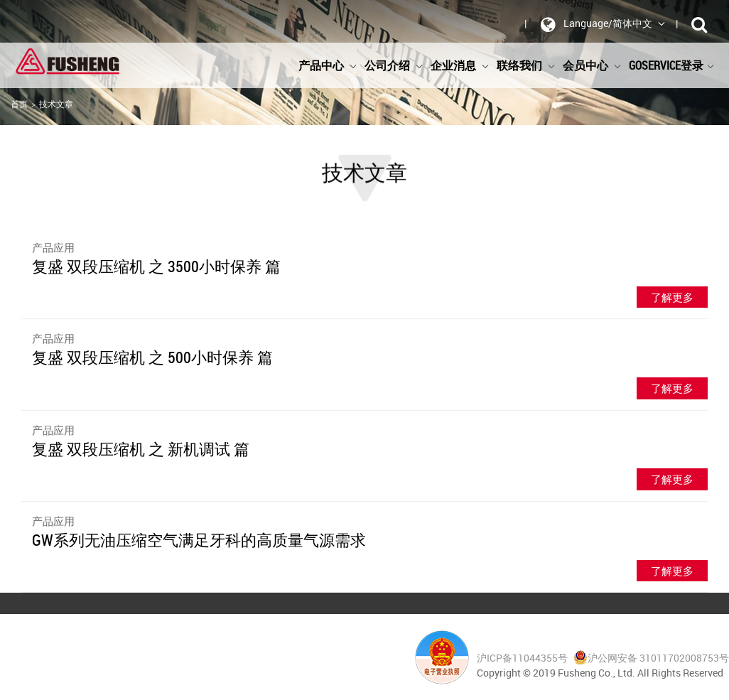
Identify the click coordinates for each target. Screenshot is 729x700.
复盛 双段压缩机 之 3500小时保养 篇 (156, 266)
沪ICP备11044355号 (523, 658)
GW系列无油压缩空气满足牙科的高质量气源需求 (199, 540)
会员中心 (592, 65)
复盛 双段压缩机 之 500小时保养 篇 (152, 357)
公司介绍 (394, 65)
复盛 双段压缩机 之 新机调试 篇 (141, 449)
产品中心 (328, 65)
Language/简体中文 (600, 24)
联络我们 (526, 65)
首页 (19, 104)
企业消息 (460, 65)
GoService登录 (672, 65)
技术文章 (56, 104)
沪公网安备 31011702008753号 (651, 658)
